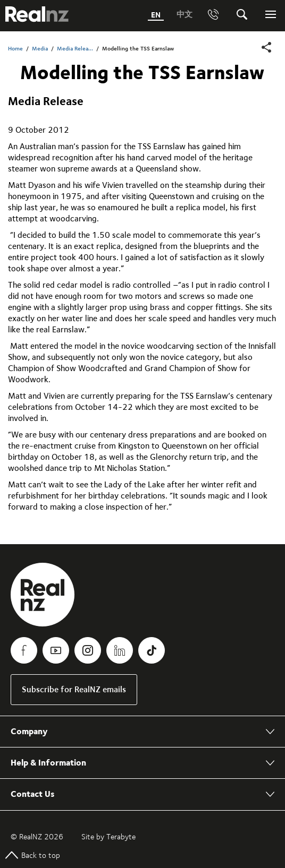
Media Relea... (75, 49)
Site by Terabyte (108, 837)
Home (15, 49)
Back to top (33, 855)
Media (40, 49)
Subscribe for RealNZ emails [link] (74, 689)
